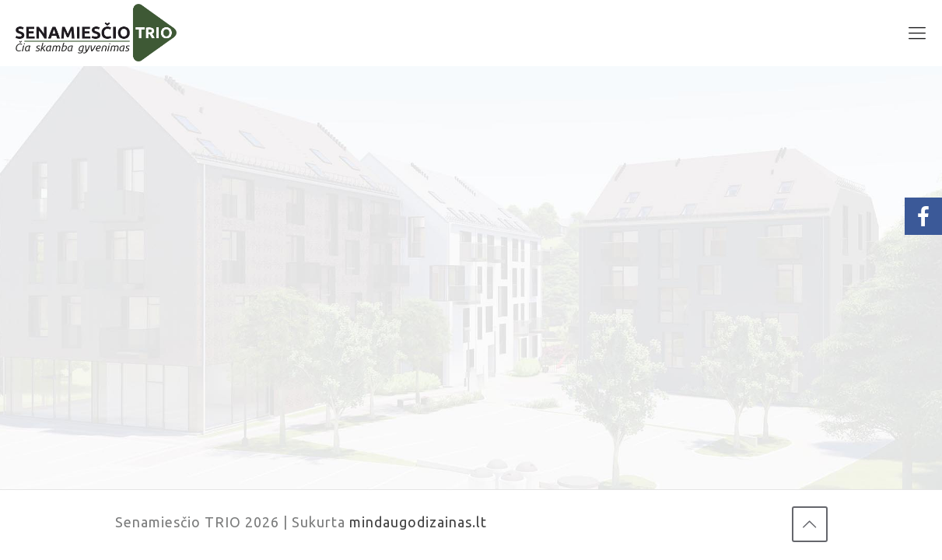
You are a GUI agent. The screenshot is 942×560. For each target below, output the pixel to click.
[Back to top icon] (810, 524)
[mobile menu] (917, 33)
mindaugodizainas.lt (418, 522)
